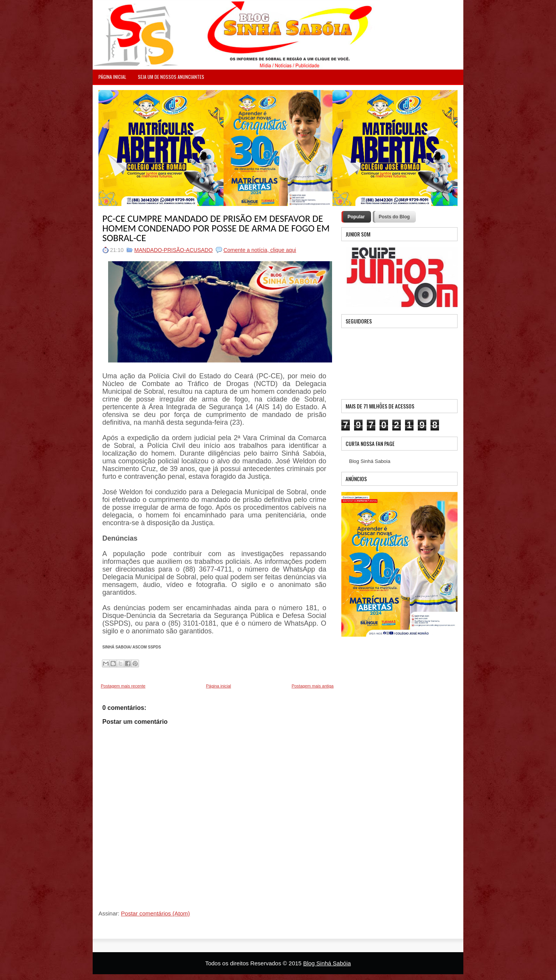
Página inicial (218, 686)
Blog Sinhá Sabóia (327, 963)
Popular (356, 217)
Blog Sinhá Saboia (370, 461)
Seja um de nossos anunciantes (171, 77)
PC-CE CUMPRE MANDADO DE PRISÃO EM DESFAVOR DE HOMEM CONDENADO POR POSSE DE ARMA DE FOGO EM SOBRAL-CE (216, 228)
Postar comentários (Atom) (155, 913)
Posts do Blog (394, 217)
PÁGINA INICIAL (112, 77)
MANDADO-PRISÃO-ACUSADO (174, 250)
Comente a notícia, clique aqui (260, 250)
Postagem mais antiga (313, 686)
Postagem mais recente (123, 686)
